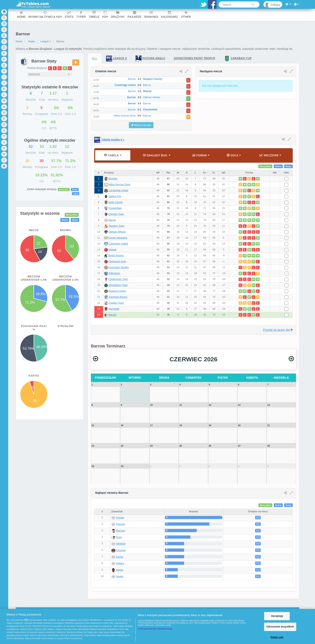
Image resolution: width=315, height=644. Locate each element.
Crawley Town (116, 303)
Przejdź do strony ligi (278, 330)
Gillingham (114, 273)
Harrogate (114, 309)
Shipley (120, 563)
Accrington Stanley (118, 267)
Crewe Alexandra (118, 238)
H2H (105, 15)
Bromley (113, 179)
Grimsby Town (116, 214)
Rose (119, 537)
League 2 (46, 41)
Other (186, 15)
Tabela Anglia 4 (113, 140)
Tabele (94, 15)
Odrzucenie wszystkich (280, 627)
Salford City (115, 196)
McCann (121, 531)
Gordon (120, 518)
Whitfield (121, 544)
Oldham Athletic (117, 232)
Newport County (117, 291)
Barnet (112, 220)
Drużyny (118, 15)
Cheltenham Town (118, 279)
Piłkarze (135, 15)
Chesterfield (115, 208)
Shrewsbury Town (118, 285)
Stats (69, 15)
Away (75, 194)
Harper (120, 570)
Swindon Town (116, 226)
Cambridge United (118, 190)
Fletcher (120, 524)
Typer (81, 15)
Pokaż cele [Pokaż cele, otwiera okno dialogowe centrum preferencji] (277, 637)
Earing (120, 557)
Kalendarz (170, 15)
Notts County (116, 202)
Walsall (112, 250)
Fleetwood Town (117, 261)
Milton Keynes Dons (119, 185)
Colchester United (118, 244)
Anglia (31, 41)
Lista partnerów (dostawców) (155, 629)
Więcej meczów (141, 125)
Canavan (121, 550)
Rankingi (151, 15)
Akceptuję (277, 616)
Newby (120, 576)
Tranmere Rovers (118, 297)
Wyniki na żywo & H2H (45, 15)
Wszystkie (64, 189)
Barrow (112, 315)
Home (21, 15)
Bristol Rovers (116, 256)
